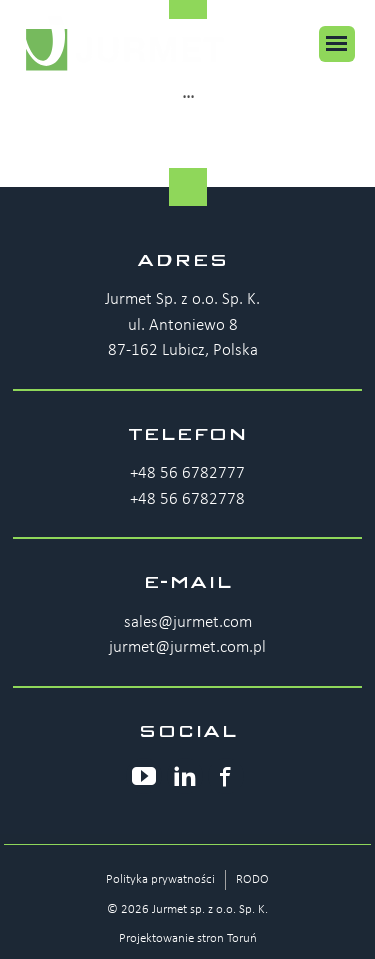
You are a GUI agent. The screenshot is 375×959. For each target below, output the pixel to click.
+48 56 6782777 (187, 473)
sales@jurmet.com (188, 622)
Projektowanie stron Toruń (188, 938)
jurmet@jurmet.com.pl (187, 647)
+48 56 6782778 (187, 499)
